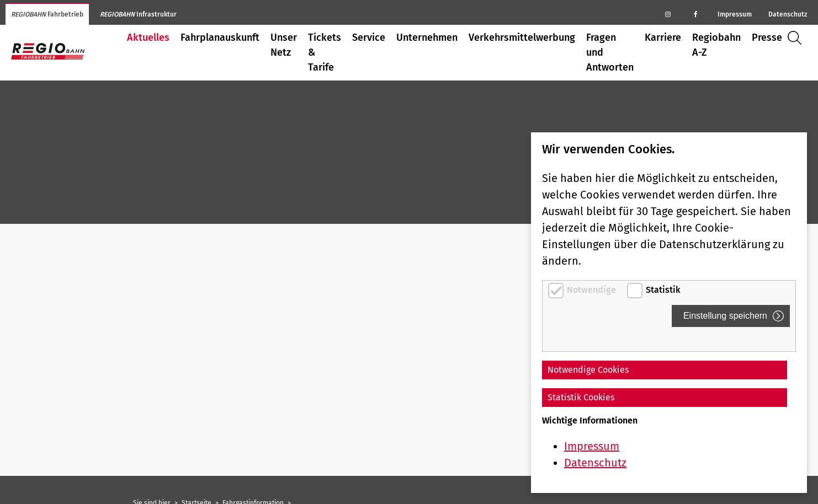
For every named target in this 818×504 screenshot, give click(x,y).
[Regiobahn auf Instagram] (668, 14)
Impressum (735, 14)
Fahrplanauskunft (220, 37)
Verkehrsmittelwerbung (522, 37)
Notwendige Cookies (588, 370)
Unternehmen (427, 37)
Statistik (663, 290)
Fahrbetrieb (47, 14)
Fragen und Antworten (610, 52)
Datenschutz (788, 14)
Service (369, 37)
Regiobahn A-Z (716, 45)
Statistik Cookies (581, 397)
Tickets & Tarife (325, 52)
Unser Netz (284, 45)
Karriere (663, 37)
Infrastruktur (138, 14)
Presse (767, 37)
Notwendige (593, 290)
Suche (797, 38)
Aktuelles (148, 37)
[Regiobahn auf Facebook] (695, 14)
